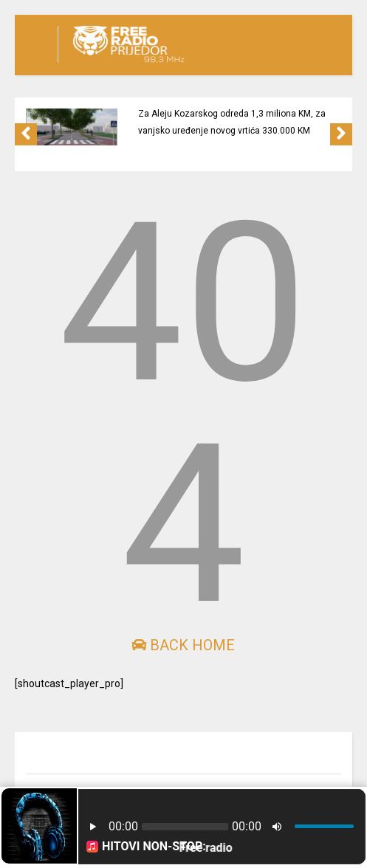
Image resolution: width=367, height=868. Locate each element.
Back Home (183, 645)
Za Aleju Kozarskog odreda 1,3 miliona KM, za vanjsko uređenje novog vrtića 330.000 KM (232, 122)
